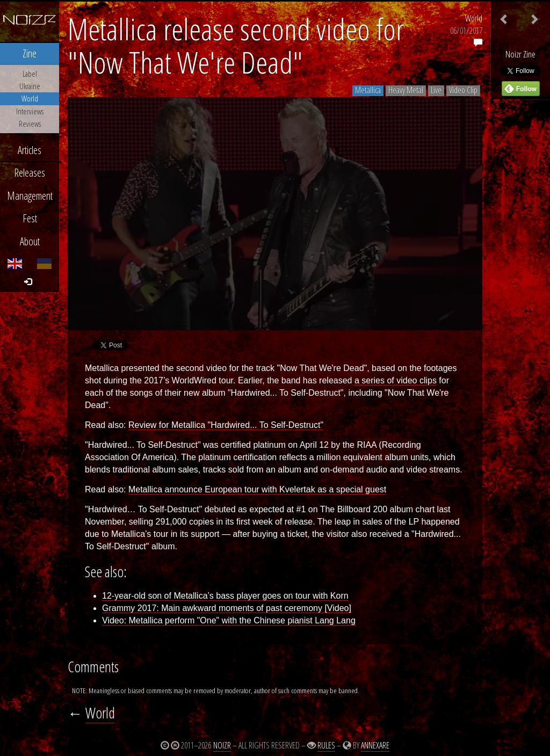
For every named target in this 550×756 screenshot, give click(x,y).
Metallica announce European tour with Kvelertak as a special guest (257, 489)
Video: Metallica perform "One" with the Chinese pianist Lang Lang (229, 620)
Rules (326, 745)
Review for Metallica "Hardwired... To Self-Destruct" (226, 425)
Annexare (375, 745)
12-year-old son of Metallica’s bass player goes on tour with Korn (225, 596)
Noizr (222, 745)
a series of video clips (396, 380)
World (474, 18)
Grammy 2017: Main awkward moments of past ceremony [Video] (227, 608)
